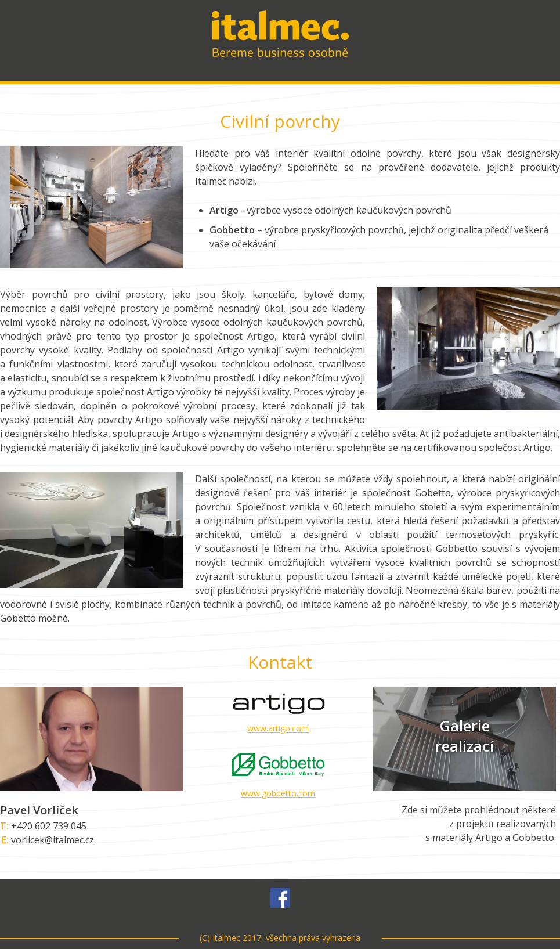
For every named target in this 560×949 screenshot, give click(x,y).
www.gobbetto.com (278, 793)
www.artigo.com (278, 728)
